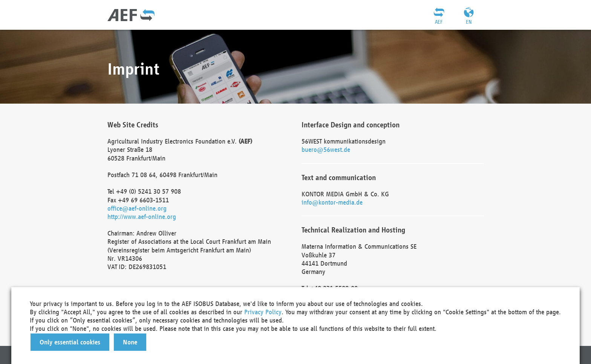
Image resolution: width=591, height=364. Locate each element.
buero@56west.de (326, 149)
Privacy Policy (263, 312)
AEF (439, 22)
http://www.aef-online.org (142, 216)
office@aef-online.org (137, 208)
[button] (70, 342)
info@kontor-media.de (332, 202)
